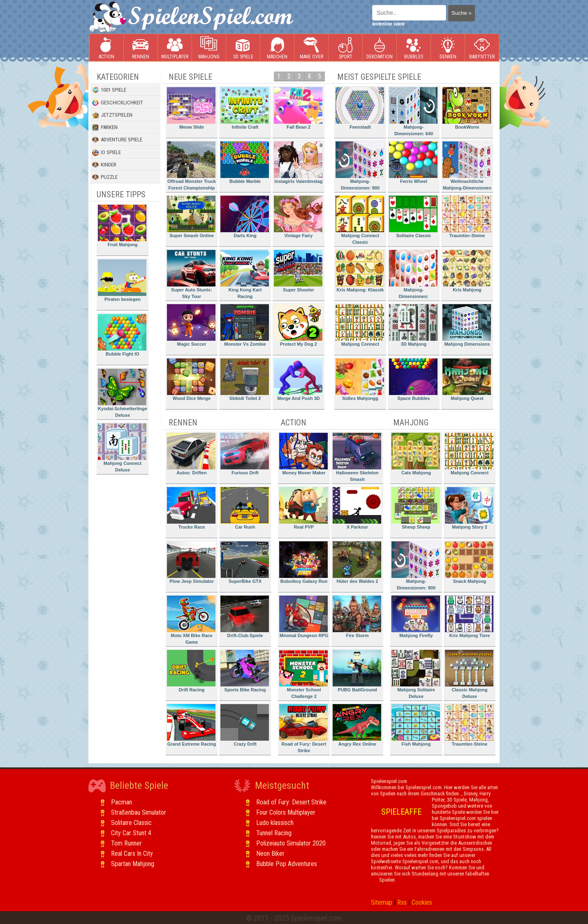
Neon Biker (270, 854)
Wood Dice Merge (191, 380)
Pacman (122, 802)
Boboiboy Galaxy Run (303, 562)
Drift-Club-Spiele (245, 617)
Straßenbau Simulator (139, 812)
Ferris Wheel (413, 163)
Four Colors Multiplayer (286, 812)
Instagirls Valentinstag (298, 163)
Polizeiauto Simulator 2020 (291, 843)
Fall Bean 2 (298, 108)
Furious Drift (245, 454)
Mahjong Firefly (416, 617)
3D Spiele (243, 48)
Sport (345, 48)
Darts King (245, 217)
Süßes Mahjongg (360, 380)
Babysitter (482, 48)
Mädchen (277, 48)
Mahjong (209, 48)
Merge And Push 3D (298, 380)
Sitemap (382, 902)
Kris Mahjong (467, 271)
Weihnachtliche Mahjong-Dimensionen (467, 166)
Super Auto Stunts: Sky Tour (191, 274)
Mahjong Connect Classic (360, 220)
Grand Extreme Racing (191, 725)
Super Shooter (298, 271)
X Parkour (357, 508)
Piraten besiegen (122, 281)
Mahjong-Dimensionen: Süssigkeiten (413, 276)
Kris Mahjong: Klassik (360, 271)
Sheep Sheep (416, 508)
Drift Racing (191, 671)
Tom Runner (126, 843)
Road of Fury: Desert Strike (303, 729)
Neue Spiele (190, 77)
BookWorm (467, 108)
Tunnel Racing (274, 833)
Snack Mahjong (469, 562)
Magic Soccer (191, 325)
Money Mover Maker (303, 454)
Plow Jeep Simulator (191, 562)
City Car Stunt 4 (131, 833)
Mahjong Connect (360, 325)
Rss (402, 902)
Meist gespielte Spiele (379, 77)
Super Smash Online (191, 217)
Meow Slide (191, 108)
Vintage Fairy (298, 217)
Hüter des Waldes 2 (357, 562)
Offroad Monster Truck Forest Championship (191, 166)
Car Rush (245, 508)
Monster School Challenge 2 (303, 674)
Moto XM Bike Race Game (191, 620)
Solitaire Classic (413, 217)
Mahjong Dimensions (467, 325)
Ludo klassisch (275, 823)
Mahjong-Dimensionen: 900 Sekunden (360, 167)
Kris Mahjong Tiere (469, 617)
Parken (105, 127)
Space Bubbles (413, 380)
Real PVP (303, 508)
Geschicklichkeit (118, 103)
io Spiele (106, 152)
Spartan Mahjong (133, 864)
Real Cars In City (132, 854)
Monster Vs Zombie (245, 325)
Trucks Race (191, 508)
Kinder (104, 165)
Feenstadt (360, 108)
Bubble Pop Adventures (287, 864)
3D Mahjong (413, 325)
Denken (448, 48)
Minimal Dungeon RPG (304, 617)
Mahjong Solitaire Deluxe (416, 674)
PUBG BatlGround (357, 671)
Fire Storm (357, 617)
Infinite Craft (245, 108)
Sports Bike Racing (245, 671)
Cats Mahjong (416, 454)
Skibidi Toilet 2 (245, 380)
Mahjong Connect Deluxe (122, 448)
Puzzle (105, 177)
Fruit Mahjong (122, 226)
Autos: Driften (191, 454)
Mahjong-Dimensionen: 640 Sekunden (413, 113)
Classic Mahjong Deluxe (469, 674)
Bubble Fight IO (122, 335)
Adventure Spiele (117, 140)
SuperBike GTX (245, 562)
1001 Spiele (109, 90)
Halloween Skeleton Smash (357, 457)
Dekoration (380, 48)
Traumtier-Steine (467, 217)
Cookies (422, 902)
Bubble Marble (245, 163)
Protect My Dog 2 (298, 325)
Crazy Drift (245, 725)
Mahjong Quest (467, 380)
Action (106, 48)
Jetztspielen (112, 115)
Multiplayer (175, 48)
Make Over (311, 48)
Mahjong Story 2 (469, 508)
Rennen (141, 48)
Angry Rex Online (357, 725)
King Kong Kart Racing (245, 274)
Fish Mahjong (416, 725)
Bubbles (414, 48)
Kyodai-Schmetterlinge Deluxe (123, 393)
